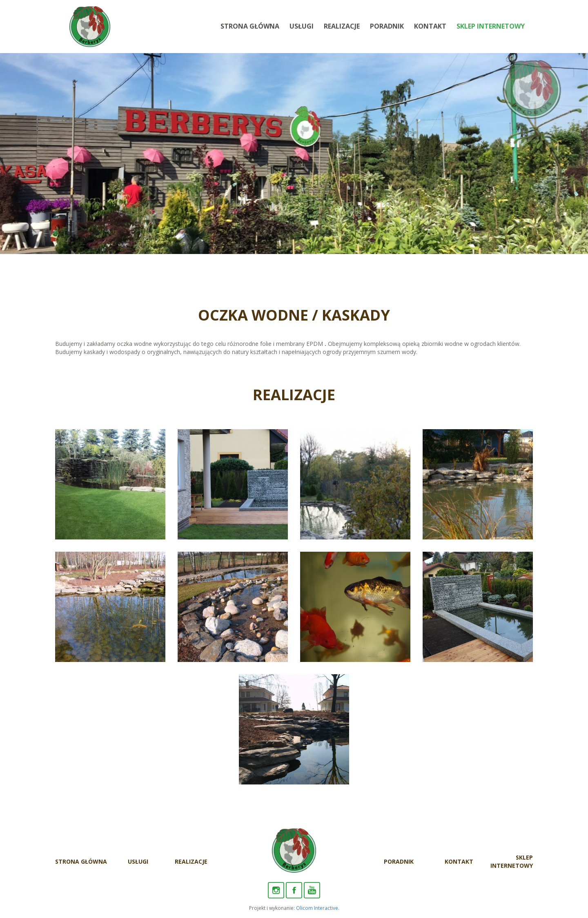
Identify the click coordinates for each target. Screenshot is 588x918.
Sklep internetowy (491, 26)
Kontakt (430, 26)
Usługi (302, 26)
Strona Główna (250, 26)
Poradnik (387, 26)
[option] (294, 154)
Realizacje (342, 26)
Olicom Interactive (317, 908)
